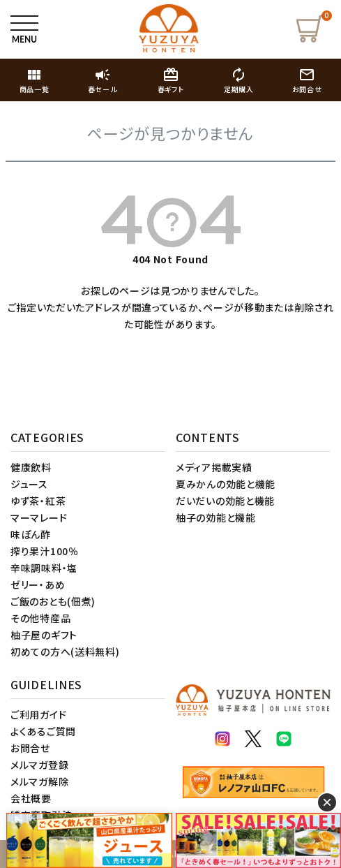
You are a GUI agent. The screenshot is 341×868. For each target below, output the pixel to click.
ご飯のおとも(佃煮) (53, 601)
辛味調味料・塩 (44, 568)
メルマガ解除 (39, 781)
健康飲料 (31, 467)
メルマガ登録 (39, 765)
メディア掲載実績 (214, 467)
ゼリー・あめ (38, 584)
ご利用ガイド (38, 714)
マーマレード (39, 517)
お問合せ (30, 748)
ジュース (29, 484)
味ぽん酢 (31, 534)
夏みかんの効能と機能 (226, 484)
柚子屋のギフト (44, 635)
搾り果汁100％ (45, 551)
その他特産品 (40, 618)
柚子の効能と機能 (216, 517)
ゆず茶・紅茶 (38, 501)
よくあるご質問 (43, 731)
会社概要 (31, 798)
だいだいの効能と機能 (225, 501)
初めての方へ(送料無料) (65, 652)
